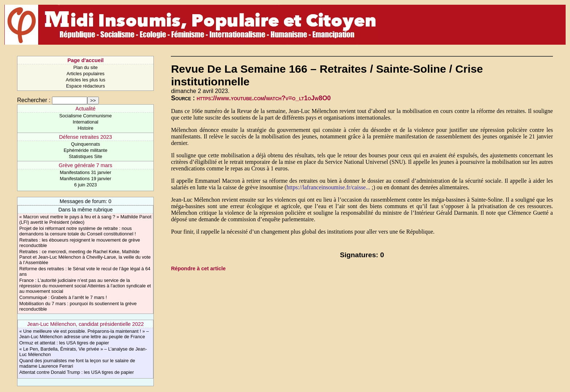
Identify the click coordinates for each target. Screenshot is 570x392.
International (85, 122)
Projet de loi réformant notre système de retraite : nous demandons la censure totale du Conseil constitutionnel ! (78, 231)
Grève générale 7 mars (86, 165)
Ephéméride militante (85, 150)
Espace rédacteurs (86, 86)
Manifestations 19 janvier (85, 179)
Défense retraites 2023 (85, 137)
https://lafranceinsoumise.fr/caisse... (328, 187)
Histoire (85, 128)
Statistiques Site (85, 156)
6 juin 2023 (86, 185)
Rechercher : (34, 100)
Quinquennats (85, 144)
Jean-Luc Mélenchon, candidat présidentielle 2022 (86, 324)
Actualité (86, 109)
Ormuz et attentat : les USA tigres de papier (64, 343)
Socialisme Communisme (85, 116)
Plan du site (86, 67)
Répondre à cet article (198, 268)
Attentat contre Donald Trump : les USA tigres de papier (77, 372)
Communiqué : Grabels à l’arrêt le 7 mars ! (63, 297)
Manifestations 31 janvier (85, 172)
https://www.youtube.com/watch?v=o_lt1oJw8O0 (264, 98)
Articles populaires (86, 74)
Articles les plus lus (86, 80)
